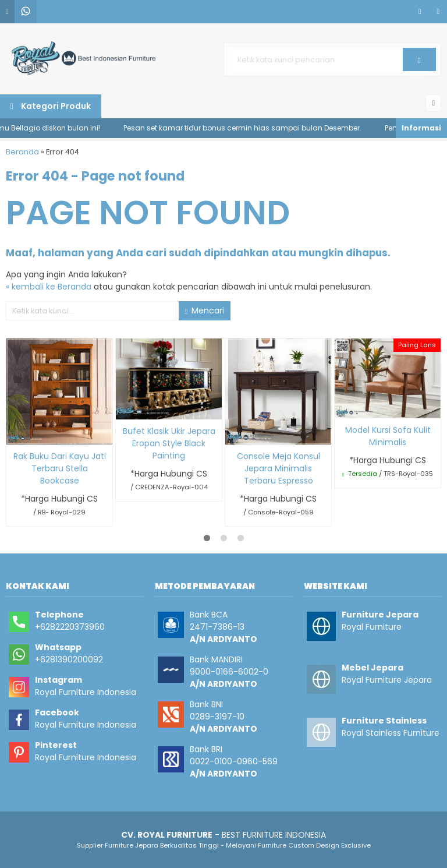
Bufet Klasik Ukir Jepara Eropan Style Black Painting (169, 443)
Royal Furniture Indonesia (86, 692)
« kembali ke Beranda (49, 287)
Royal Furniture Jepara (387, 680)
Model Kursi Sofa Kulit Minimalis (388, 436)
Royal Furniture (372, 627)
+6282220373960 (70, 627)
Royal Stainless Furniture (391, 733)
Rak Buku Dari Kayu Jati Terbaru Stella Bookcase (60, 468)
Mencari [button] (205, 310)
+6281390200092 (69, 659)
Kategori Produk (51, 106)
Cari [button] (419, 63)
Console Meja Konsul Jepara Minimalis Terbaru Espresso (279, 468)
